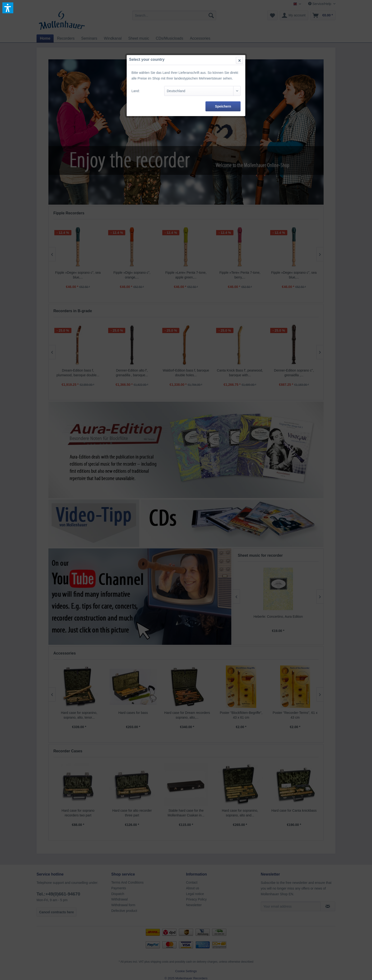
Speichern (223, 106)
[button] (8, 8)
